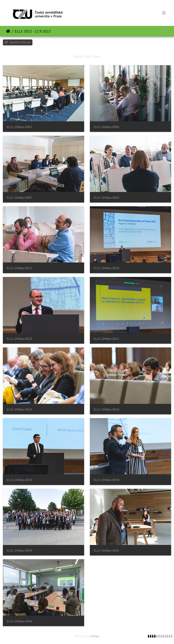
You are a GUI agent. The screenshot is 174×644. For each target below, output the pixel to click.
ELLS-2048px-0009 (106, 198)
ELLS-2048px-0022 (106, 339)
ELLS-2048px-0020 (19, 339)
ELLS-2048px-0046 (19, 621)
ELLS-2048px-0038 (106, 480)
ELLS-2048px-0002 (19, 127)
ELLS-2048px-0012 (19, 268)
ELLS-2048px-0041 (106, 551)
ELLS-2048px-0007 (19, 198)
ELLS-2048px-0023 (19, 409)
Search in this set (18, 42)
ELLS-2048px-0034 (19, 480)
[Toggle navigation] (164, 13)
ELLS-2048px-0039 (19, 551)
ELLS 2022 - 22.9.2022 (33, 31)
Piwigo (95, 636)
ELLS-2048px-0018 (106, 268)
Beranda (8, 31)
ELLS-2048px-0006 (106, 127)
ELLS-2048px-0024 (106, 409)
